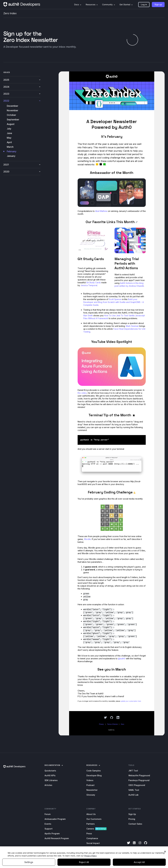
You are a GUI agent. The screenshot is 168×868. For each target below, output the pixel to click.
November (12, 110)
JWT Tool (133, 771)
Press (89, 833)
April (9, 142)
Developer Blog (94, 775)
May (9, 138)
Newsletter (92, 790)
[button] (144, 5)
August (11, 124)
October (11, 115)
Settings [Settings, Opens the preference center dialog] (29, 862)
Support (49, 829)
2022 (22, 101)
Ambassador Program (55, 819)
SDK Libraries (51, 780)
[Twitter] (129, 845)
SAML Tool (134, 790)
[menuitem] (151, 5)
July (9, 129)
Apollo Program (52, 833)
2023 (22, 94)
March (10, 147)
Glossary (91, 795)
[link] (52, 765)
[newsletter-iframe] (112, 403)
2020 (22, 172)
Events (48, 824)
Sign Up (132, 814)
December (12, 106)
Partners (91, 824)
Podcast (90, 785)
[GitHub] (146, 845)
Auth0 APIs (50, 775)
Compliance (92, 838)
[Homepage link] (22, 5)
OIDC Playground (137, 785)
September (13, 120)
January (11, 156)
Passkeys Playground (139, 780)
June (9, 133)
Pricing (132, 819)
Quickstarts (50, 771)
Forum (48, 814)
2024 (22, 87)
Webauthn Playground (139, 775)
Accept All (139, 862)
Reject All (84, 862)
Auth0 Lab (133, 795)
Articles (48, 785)
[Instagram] (140, 845)
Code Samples (94, 771)
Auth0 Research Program (57, 838)
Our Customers (94, 819)
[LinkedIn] (134, 845)
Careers (90, 829)
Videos (90, 780)
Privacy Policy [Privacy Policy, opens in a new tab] (90, 856)
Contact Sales (135, 824)
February (12, 151)
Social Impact (93, 843)
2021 (22, 165)
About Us (91, 814)
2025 (22, 80)
